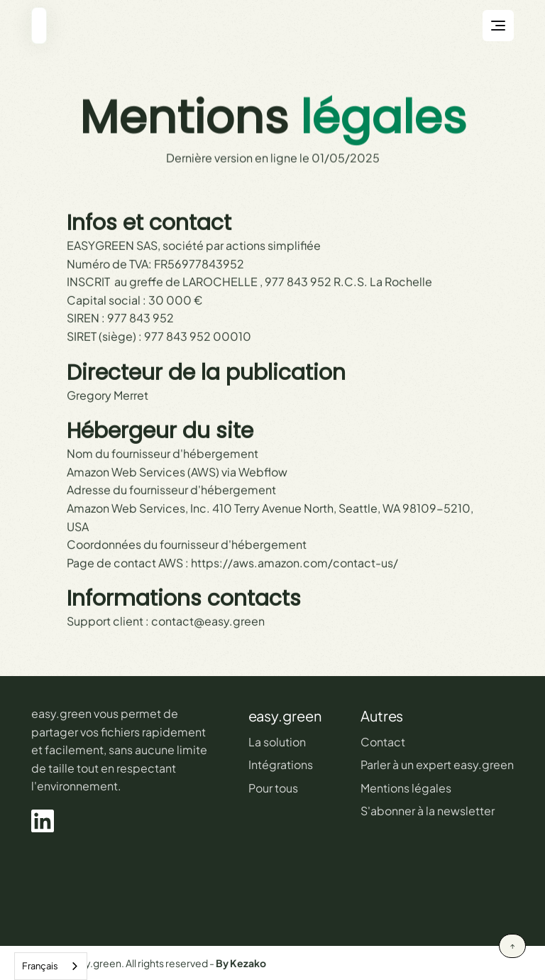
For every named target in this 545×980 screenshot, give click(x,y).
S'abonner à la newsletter (428, 811)
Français (40, 966)
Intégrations (281, 764)
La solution (277, 742)
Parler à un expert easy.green (437, 764)
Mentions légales (406, 788)
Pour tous (273, 788)
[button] (498, 26)
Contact (383, 742)
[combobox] (51, 966)
